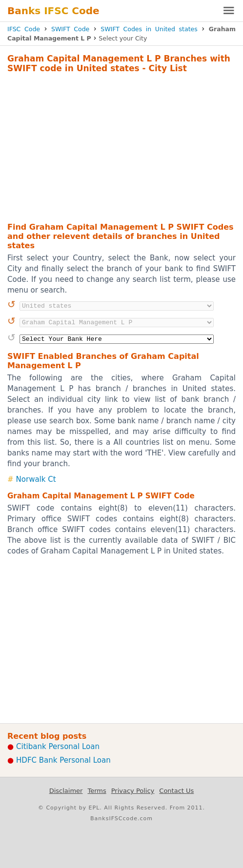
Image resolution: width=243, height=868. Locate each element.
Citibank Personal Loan (58, 747)
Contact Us (176, 791)
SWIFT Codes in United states (149, 29)
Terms (97, 791)
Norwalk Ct (36, 479)
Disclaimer (66, 791)
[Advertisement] (121, 146)
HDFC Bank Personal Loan (63, 760)
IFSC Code (24, 29)
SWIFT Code (70, 29)
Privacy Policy (133, 791)
